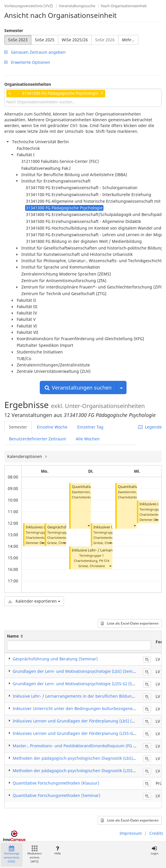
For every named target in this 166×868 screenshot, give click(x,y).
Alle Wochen (88, 439)
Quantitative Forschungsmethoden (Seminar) (56, 795)
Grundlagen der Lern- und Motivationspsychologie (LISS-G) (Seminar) (80, 684)
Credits (156, 833)
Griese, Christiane (61, 543)
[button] (42, 543)
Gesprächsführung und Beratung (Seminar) (55, 659)
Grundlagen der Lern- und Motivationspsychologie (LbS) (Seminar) (77, 671)
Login (154, 851)
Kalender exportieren (34, 601)
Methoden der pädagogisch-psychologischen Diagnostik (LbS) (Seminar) (83, 758)
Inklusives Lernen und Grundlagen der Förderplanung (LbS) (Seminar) (81, 721)
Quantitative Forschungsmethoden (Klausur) (56, 783)
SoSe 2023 (18, 40)
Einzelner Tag (90, 427)
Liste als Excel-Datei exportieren (130, 623)
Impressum (131, 833)
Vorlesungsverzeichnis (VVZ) (29, 6)
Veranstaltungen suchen (78, 388)
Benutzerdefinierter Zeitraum (37, 439)
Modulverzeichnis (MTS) (35, 855)
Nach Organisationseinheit (124, 6)
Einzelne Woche (52, 427)
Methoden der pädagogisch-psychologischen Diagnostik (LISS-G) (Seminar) (86, 771)
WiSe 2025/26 (75, 40)
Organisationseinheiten (28, 84)
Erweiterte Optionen (27, 62)
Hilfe (57, 851)
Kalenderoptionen (25, 456)
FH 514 (104, 561)
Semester (14, 30)
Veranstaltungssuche (77, 6)
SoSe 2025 (45, 40)
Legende (150, 427)
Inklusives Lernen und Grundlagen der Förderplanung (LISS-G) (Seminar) (84, 733)
